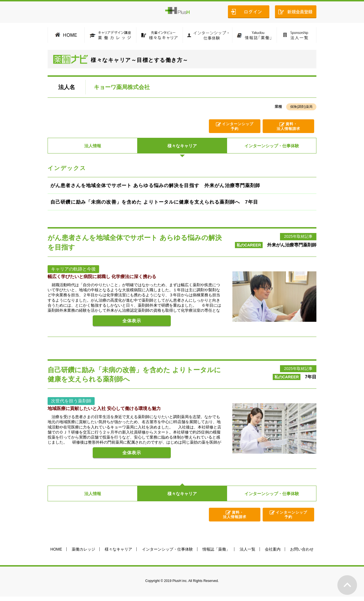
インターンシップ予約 (238, 127)
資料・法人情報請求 (288, 127)
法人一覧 (248, 554)
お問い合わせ (302, 554)
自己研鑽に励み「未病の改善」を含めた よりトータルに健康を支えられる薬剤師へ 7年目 (162, 205)
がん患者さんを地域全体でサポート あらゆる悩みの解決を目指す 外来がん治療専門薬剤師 (163, 187)
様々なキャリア (182, 146)
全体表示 (129, 327)
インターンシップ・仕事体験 (272, 146)
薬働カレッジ (83, 554)
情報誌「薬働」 (216, 554)
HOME (56, 554)
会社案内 (273, 554)
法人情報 (93, 146)
